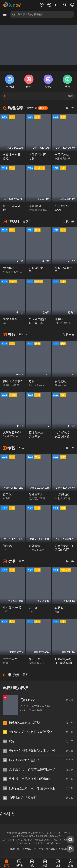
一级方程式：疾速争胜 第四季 (64, 436)
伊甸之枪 (60, 381)
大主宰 (33, 608)
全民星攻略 (62, 155)
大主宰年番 (10, 659)
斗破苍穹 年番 (12, 608)
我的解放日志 (12, 268)
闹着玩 (7, 546)
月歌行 (59, 319)
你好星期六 (36, 494)
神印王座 (34, 659)
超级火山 (34, 381)
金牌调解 (34, 546)
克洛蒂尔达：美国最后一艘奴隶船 (37, 436)
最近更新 (37, 108)
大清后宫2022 (12, 432)
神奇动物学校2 (12, 381)
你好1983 (35, 206)
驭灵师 (59, 608)
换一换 (68, 108)
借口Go (8, 494)
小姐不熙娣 (62, 494)
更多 (27, 221)
